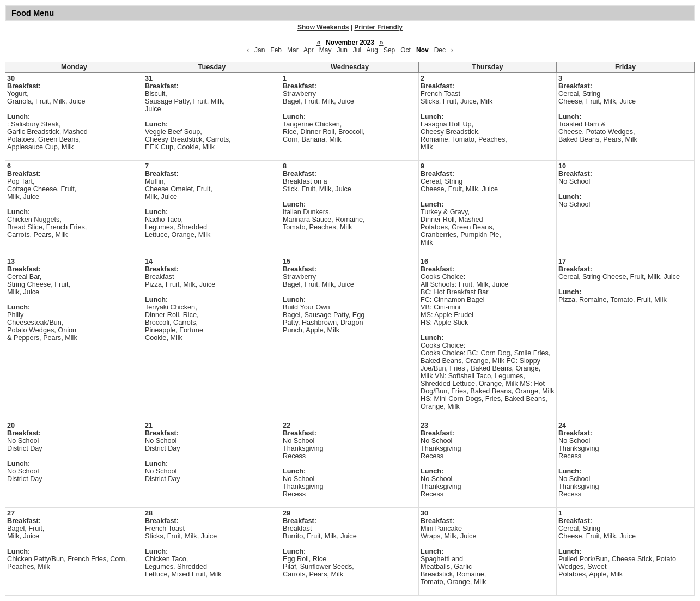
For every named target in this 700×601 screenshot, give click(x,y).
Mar (293, 50)
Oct (406, 50)
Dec (440, 50)
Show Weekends (323, 27)
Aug (372, 50)
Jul (357, 50)
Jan (260, 50)
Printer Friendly (378, 27)
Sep (389, 50)
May (325, 50)
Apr (309, 50)
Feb (276, 50)
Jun (342, 50)
